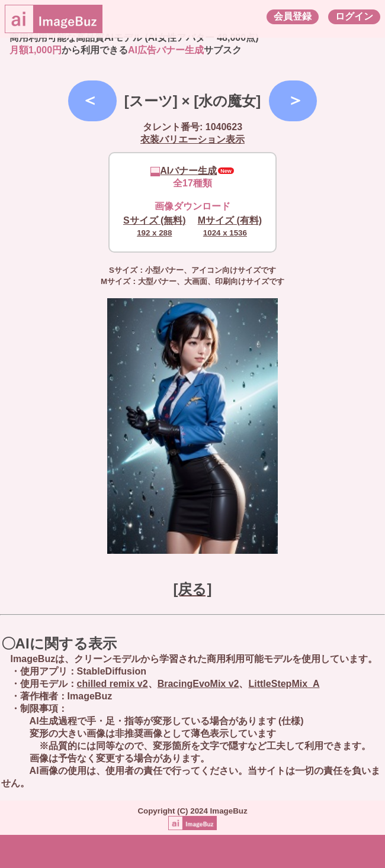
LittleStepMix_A (284, 684)
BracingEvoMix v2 (198, 684)
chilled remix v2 (113, 684)
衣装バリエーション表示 (192, 139)
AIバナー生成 (184, 171)
